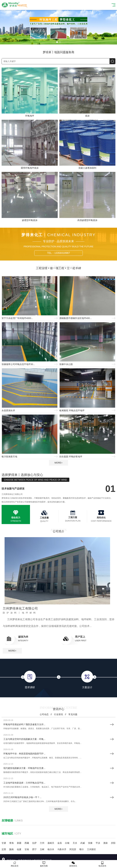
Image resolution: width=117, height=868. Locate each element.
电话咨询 (102, 864)
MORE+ (58, 463)
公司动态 (44, 825)
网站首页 (15, 864)
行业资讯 (58, 825)
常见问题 (73, 825)
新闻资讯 (73, 864)
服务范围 (44, 864)
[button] (57, 42)
